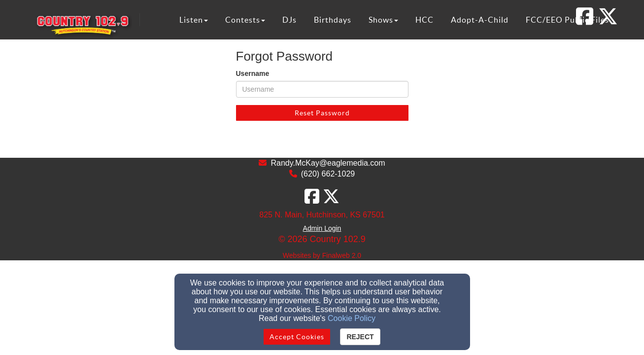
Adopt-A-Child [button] (480, 20)
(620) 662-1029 (328, 174)
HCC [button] (424, 20)
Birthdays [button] (333, 20)
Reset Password (322, 113)
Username (253, 73)
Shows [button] (383, 20)
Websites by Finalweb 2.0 (322, 255)
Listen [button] (194, 20)
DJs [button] (289, 20)
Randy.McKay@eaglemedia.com (328, 163)
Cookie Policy (352, 318)
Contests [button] (245, 20)
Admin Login (322, 228)
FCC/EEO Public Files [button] (567, 20)
